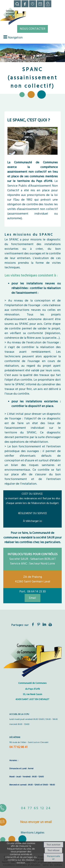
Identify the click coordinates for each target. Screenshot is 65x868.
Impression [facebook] (50, 624)
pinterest (39, 624)
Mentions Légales (33, 833)
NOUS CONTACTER (32, 29)
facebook (33, 624)
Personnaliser (53, 857)
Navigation (15, 38)
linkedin (44, 624)
